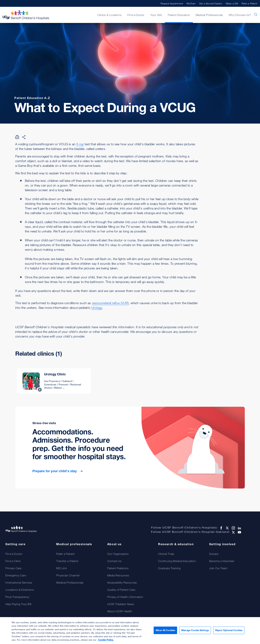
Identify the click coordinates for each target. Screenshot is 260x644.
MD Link (61, 568)
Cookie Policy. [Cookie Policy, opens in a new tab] (106, 641)
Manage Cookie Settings (195, 631)
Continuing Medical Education (177, 561)
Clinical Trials (166, 554)
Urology (97, 308)
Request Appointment (172, 3)
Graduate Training (169, 568)
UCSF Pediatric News (121, 604)
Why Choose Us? (240, 15)
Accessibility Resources (122, 582)
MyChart (191, 3)
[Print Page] (17, 137)
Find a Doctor (136, 15)
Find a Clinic (13, 561)
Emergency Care (16, 575)
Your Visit (156, 15)
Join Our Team (218, 568)
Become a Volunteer (222, 561)
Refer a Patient (249, 3)
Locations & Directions (20, 590)
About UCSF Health (120, 611)
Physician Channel (68, 575)
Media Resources (118, 575)
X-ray (80, 144)
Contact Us (114, 561)
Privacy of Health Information (125, 597)
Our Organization (118, 554)
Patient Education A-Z (32, 98)
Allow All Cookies (165, 631)
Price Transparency (17, 597)
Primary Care (13, 568)
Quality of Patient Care (121, 590)
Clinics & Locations (109, 15)
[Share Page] (24, 137)
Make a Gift (232, 3)
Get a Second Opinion (211, 3)
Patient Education (179, 15)
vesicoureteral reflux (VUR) (110, 303)
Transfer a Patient (67, 561)
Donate (214, 554)
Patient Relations (118, 568)
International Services (19, 582)
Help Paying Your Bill (18, 604)
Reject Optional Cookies (229, 631)
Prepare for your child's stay (55, 471)
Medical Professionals (209, 15)
